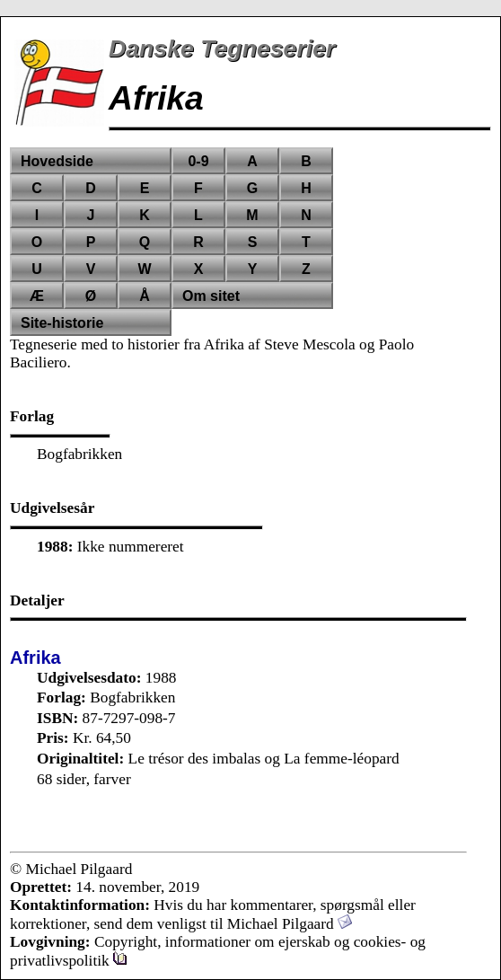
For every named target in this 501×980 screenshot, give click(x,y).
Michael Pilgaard (290, 924)
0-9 (198, 161)
